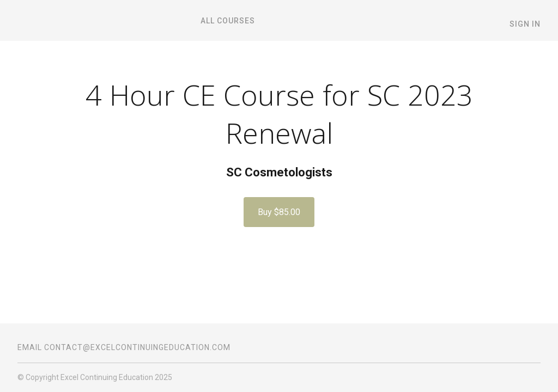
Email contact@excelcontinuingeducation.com (124, 347)
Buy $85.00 (279, 212)
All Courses (228, 21)
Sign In (525, 24)
